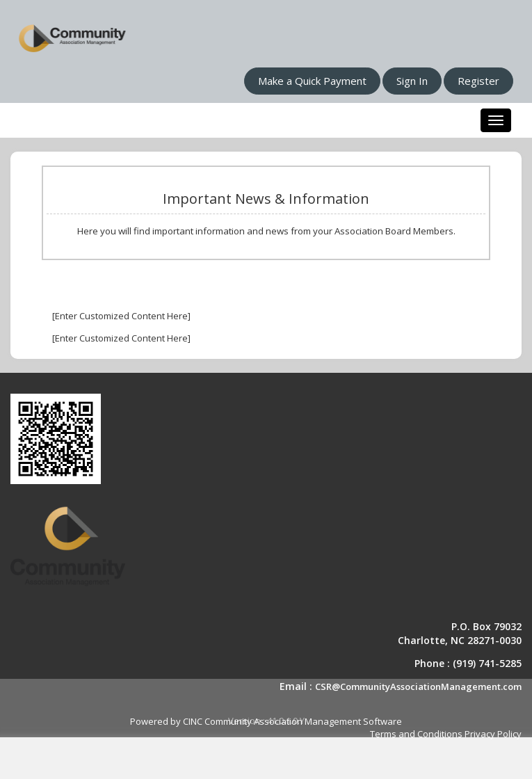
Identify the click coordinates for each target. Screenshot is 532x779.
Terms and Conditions (416, 734)
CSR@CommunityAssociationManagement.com (418, 686)
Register (478, 81)
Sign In (412, 81)
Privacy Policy (493, 734)
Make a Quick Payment (312, 81)
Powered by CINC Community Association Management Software (266, 721)
